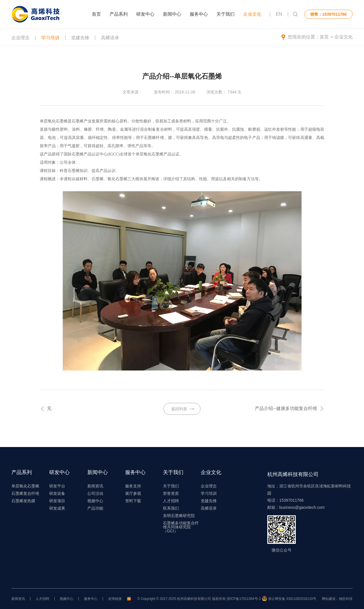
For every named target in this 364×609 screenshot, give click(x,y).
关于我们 (226, 14)
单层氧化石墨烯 (25, 486)
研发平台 (57, 486)
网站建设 (329, 599)
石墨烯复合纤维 (25, 493)
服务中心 (199, 14)
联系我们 (171, 508)
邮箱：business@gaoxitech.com (296, 507)
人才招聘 (171, 501)
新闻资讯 (95, 486)
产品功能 (95, 508)
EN (279, 14)
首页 (96, 14)
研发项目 (57, 501)
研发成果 (57, 508)
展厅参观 (133, 493)
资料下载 (133, 501)
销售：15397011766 (328, 14)
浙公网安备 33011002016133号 (292, 599)
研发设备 (57, 493)
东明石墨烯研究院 (179, 516)
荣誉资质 (171, 493)
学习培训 (50, 40)
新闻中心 (172, 14)
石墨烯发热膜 (23, 501)
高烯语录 (110, 40)
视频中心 (95, 501)
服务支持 (133, 486)
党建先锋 (80, 40)
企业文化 (252, 14)
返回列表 (179, 409)
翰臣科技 (346, 599)
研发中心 (145, 14)
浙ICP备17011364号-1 (244, 599)
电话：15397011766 (286, 500)
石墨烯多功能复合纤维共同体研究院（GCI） (181, 527)
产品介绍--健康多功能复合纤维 (286, 408)
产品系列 (119, 14)
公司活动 (95, 493)
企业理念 (20, 40)
